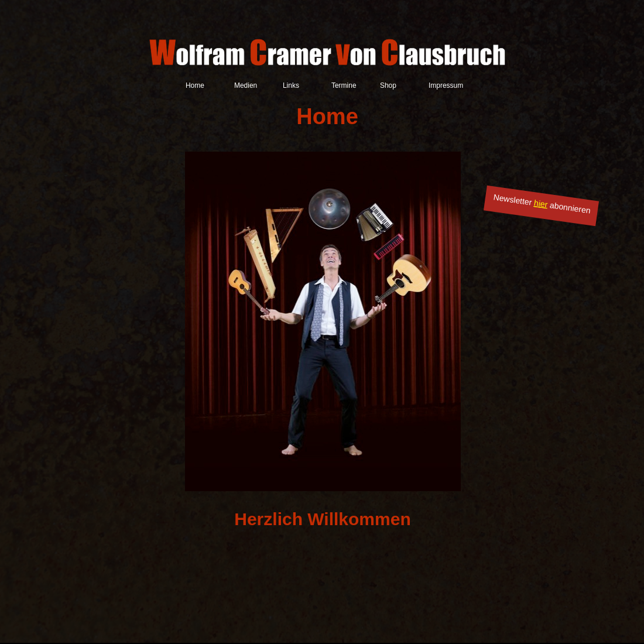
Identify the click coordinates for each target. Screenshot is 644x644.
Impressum (446, 85)
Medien (246, 85)
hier (541, 203)
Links (291, 85)
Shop (388, 85)
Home (195, 85)
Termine (344, 85)
